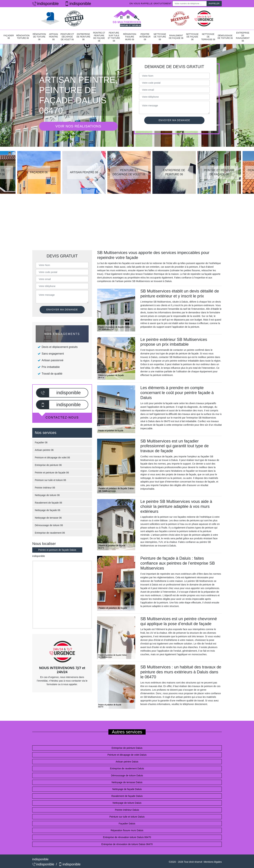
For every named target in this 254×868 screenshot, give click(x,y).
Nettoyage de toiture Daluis (127, 803)
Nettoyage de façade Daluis (127, 789)
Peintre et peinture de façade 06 (99, 37)
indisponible (45, 4)
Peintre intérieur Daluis (127, 810)
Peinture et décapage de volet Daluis (127, 755)
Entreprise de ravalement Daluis (127, 768)
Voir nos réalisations (78, 126)
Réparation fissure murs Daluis (127, 830)
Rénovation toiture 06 (23, 37)
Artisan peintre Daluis (127, 762)
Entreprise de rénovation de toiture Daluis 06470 (127, 844)
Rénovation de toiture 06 (39, 37)
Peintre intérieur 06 (145, 37)
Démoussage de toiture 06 (225, 37)
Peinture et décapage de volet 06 (67, 37)
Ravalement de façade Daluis (127, 796)
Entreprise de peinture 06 (83, 37)
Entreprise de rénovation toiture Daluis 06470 (127, 837)
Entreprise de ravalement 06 (243, 37)
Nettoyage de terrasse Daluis (127, 782)
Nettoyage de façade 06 (192, 37)
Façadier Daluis (127, 824)
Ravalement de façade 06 (176, 37)
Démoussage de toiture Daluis (127, 775)
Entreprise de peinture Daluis (127, 748)
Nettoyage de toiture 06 (160, 37)
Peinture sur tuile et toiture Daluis (127, 817)
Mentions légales (213, 862)
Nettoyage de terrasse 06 (208, 37)
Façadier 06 (9, 37)
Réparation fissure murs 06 (130, 37)
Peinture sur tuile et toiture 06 (114, 37)
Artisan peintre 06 (53, 37)
